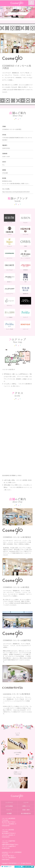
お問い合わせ (29, 866)
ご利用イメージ (26, 806)
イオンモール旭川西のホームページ (20, 487)
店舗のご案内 (26, 810)
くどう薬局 (19, 866)
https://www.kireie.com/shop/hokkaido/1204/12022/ (16, 192)
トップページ (9, 802)
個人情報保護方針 (26, 813)
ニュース (26, 802)
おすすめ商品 (9, 806)
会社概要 (9, 813)
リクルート (9, 810)
